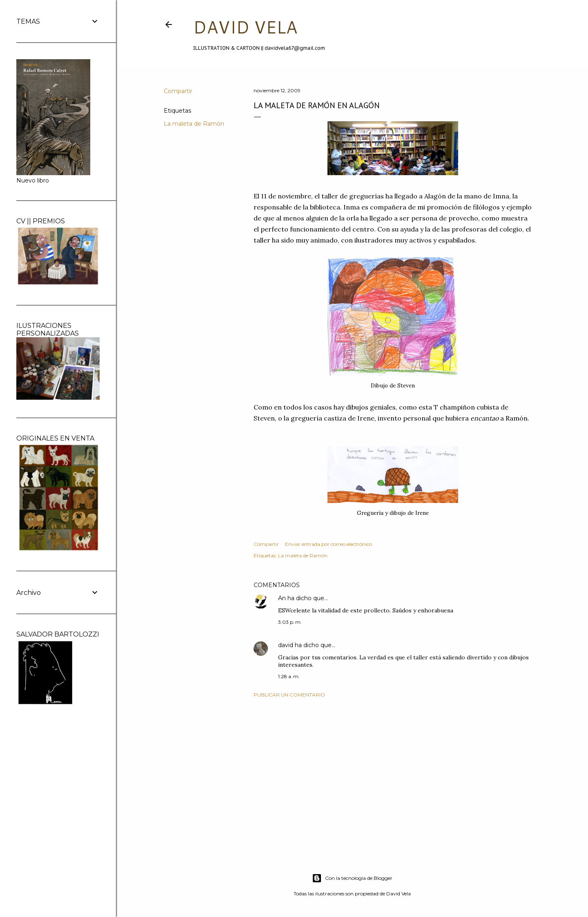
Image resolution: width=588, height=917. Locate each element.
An (282, 598)
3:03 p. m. (290, 622)
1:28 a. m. (289, 676)
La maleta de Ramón (194, 124)
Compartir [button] (178, 91)
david (286, 645)
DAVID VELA (245, 27)
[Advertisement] (393, 775)
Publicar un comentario (289, 695)
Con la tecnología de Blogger (352, 878)
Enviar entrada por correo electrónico (329, 544)
